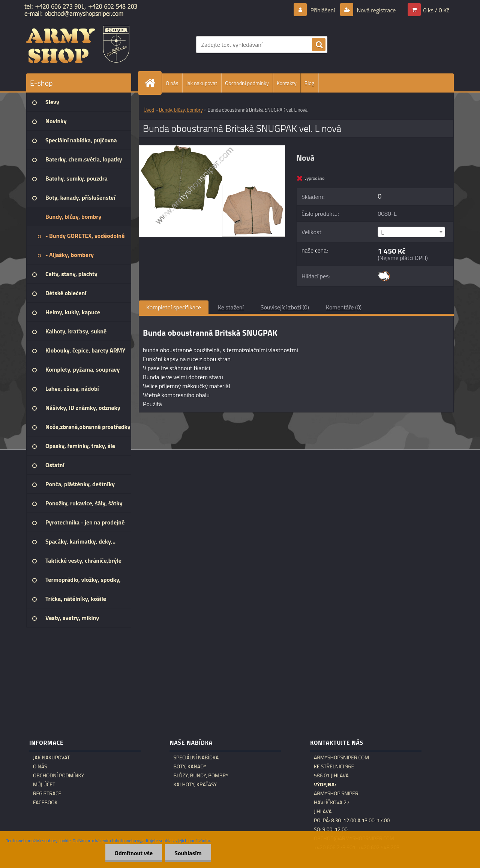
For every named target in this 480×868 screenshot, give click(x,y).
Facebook (45, 802)
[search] (319, 45)
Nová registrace (376, 10)
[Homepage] (153, 83)
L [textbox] (382, 232)
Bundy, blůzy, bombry (181, 110)
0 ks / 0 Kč (436, 10)
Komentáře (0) (344, 307)
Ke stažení (231, 307)
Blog (309, 83)
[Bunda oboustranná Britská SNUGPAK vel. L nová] (212, 148)
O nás (172, 83)
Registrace (47, 793)
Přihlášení (323, 10)
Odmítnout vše (134, 853)
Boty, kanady (190, 766)
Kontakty (287, 83)
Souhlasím (188, 853)
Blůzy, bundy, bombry (201, 775)
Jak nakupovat (202, 83)
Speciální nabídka (196, 757)
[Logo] (78, 45)
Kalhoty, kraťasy (195, 784)
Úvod (149, 110)
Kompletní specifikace (174, 307)
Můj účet (44, 784)
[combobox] (411, 232)
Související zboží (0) (285, 307)
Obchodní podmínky (247, 83)
